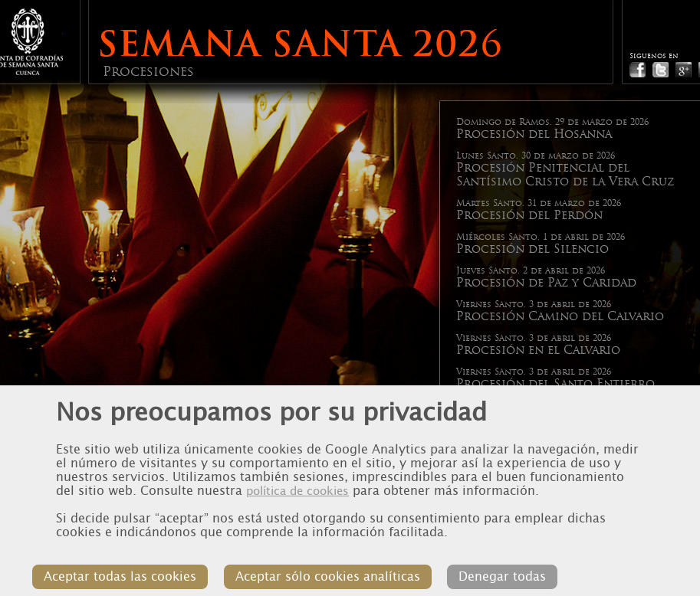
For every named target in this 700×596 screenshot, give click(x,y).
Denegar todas (510, 567)
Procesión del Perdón (529, 215)
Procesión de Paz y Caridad (546, 283)
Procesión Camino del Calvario (560, 316)
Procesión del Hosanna (534, 134)
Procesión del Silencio (532, 249)
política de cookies (297, 473)
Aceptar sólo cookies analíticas (343, 567)
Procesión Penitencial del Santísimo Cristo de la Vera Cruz (565, 175)
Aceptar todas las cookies (144, 567)
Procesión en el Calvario (538, 350)
